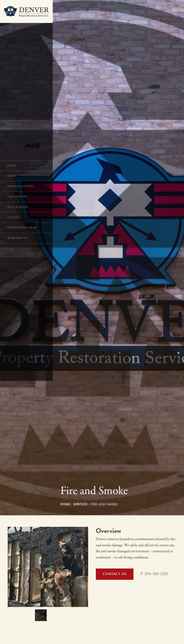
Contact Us (115, 574)
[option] (48, 567)
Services (80, 504)
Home (65, 504)
